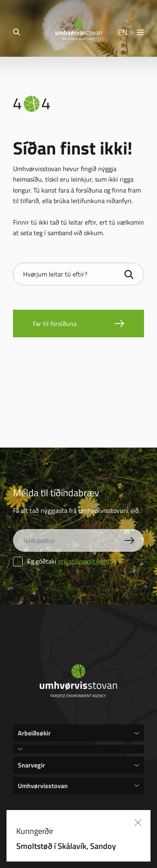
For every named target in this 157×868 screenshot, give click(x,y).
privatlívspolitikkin (84, 561)
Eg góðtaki (61, 561)
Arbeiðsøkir (34, 733)
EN (123, 32)
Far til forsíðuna (55, 324)
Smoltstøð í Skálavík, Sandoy (66, 846)
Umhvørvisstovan (43, 785)
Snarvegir (31, 765)
